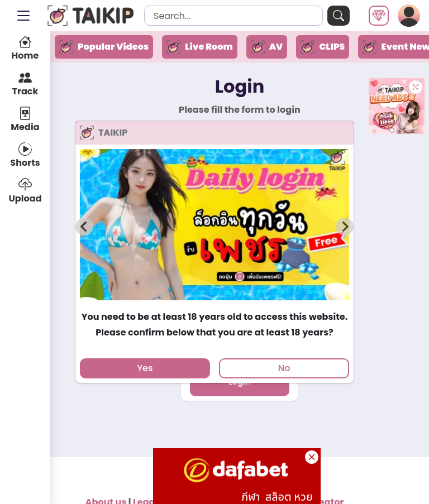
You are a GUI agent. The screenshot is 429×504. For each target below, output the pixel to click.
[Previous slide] (84, 227)
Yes (145, 368)
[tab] (214, 305)
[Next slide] (345, 227)
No (284, 368)
